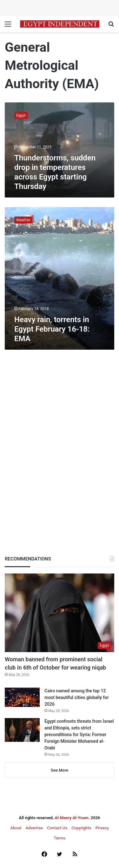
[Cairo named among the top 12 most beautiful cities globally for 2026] (22, 697)
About (16, 828)
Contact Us (57, 828)
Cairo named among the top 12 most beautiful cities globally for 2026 (77, 697)
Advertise (34, 828)
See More (60, 770)
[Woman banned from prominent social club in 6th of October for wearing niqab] (60, 613)
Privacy (102, 828)
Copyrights (81, 828)
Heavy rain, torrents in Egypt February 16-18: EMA (52, 329)
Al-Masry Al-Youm (72, 818)
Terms (60, 838)
